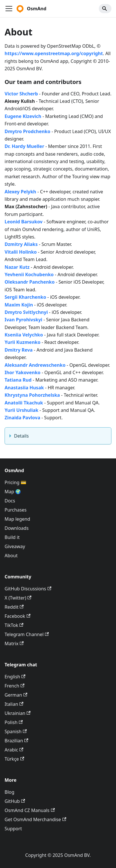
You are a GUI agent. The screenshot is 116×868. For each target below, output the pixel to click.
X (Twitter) (18, 598)
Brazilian (16, 741)
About (11, 556)
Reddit (14, 607)
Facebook (17, 616)
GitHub (15, 801)
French (14, 686)
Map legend (17, 519)
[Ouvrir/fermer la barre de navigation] (9, 9)
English (15, 677)
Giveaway (15, 546)
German (16, 695)
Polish (14, 722)
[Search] (105, 9)
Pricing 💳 (15, 482)
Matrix (14, 644)
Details (21, 436)
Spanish (16, 731)
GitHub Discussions (28, 589)
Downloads (17, 528)
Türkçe (14, 759)
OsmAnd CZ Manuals (30, 810)
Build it (12, 537)
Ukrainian (18, 713)
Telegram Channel (27, 634)
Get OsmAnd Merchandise (35, 819)
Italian (14, 704)
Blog (9, 792)
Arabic (14, 750)
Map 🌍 (13, 492)
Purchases (16, 510)
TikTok (14, 625)
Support (13, 829)
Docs (10, 501)
